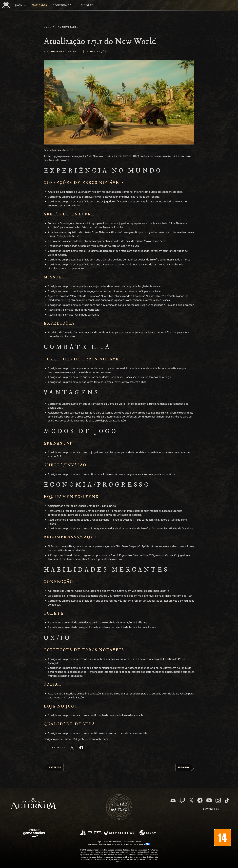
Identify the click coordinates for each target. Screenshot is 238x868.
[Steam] (148, 833)
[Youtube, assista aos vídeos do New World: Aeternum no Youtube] (209, 800)
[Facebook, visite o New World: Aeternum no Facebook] (200, 800)
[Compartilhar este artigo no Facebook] (81, 748)
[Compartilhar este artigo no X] (72, 748)
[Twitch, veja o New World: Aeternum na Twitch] (182, 800)
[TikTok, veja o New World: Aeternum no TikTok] (227, 800)
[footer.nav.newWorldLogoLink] (33, 804)
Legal (99, 842)
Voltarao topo (119, 807)
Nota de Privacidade (113, 842)
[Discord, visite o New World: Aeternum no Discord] (173, 800)
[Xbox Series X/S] (120, 833)
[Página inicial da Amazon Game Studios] (34, 833)
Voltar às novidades (62, 27)
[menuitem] (21, 5)
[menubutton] (215, 809)
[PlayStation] (91, 833)
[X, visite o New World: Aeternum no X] (191, 800)
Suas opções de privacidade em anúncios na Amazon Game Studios (119, 844)
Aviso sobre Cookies (133, 842)
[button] (119, 102)
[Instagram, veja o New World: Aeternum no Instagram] (218, 800)
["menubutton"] (21, 5)
